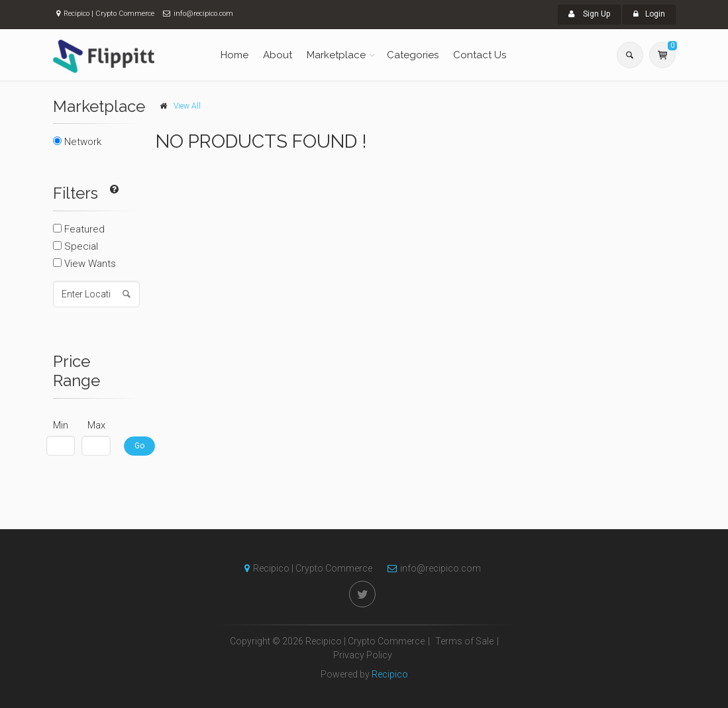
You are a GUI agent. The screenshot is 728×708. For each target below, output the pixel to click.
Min (61, 425)
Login (649, 14)
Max (96, 425)
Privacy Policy (363, 655)
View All (187, 106)
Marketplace (336, 55)
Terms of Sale (464, 641)
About (278, 55)
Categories (413, 55)
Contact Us (480, 55)
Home (234, 55)
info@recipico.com (431, 568)
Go (139, 446)
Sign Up (589, 14)
